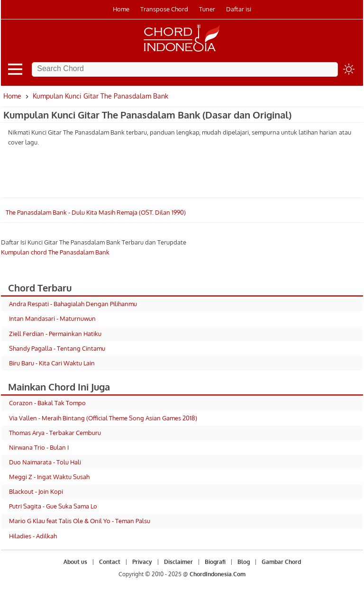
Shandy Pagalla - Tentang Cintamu (57, 348)
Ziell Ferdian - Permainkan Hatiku (55, 334)
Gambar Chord (281, 562)
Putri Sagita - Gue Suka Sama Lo (53, 506)
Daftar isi (239, 9)
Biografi (215, 562)
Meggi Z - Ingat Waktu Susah (49, 477)
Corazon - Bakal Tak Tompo (47, 403)
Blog (244, 562)
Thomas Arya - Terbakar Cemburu (55, 433)
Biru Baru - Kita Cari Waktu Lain (52, 363)
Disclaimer (178, 562)
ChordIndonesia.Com (218, 574)
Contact (110, 562)
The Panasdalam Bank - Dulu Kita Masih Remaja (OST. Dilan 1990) (96, 212)
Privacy (142, 562)
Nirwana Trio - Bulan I (39, 447)
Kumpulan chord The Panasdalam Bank (55, 252)
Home (121, 9)
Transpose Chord (164, 9)
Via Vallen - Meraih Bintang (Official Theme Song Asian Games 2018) (103, 418)
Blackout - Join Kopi (36, 491)
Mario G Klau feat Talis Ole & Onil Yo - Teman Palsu (80, 521)
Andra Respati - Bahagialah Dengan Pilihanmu (73, 304)
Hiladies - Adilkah (33, 536)
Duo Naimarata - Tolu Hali (45, 462)
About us (75, 562)
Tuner (207, 9)
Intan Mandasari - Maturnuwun (52, 318)
